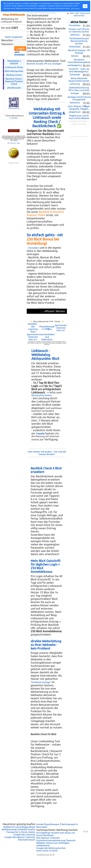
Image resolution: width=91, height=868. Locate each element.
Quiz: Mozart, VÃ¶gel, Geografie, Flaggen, (79, 108)
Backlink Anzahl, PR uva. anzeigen (44, 64)
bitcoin (75, 56)
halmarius (75, 103)
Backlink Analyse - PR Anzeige (79, 52)
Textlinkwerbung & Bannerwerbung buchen (79, 41)
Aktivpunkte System (42, 395)
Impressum (85, 13)
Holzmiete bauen (27, 840)
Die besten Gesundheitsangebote (79, 61)
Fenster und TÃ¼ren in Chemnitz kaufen (79, 30)
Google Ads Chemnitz (24, 835)
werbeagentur (75, 65)
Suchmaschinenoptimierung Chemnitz (56, 840)
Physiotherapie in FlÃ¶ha (47, 328)
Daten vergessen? (14, 37)
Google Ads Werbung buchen (51, 848)
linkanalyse (75, 47)
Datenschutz (79, 16)
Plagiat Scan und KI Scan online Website (79, 117)
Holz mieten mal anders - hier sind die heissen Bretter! (47, 453)
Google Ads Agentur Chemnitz (20, 837)
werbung (75, 35)
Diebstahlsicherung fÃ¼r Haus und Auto (79, 89)
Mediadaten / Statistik (14, 62)
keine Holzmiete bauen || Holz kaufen (79, 80)
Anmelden (34, 248)
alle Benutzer (14, 88)
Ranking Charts (14, 75)
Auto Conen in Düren (47, 851)
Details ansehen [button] (75, 8)
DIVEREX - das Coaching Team (33, 328)
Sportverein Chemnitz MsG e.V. (61, 328)
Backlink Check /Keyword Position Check (14, 81)
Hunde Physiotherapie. (48, 824)
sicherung (75, 84)
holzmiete (75, 75)
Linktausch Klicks (14, 67)
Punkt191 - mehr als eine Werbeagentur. (79, 70)
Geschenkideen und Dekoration (47, 337)
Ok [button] (85, 6)
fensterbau (75, 25)
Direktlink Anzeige (41, 682)
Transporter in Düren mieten (21, 832)
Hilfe (72, 13)
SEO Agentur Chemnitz (48, 838)
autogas (75, 93)
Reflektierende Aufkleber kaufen (19, 829)
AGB (77, 13)
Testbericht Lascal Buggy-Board (19, 827)
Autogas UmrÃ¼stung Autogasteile (79, 98)
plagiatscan (75, 112)
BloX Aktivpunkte (14, 71)
